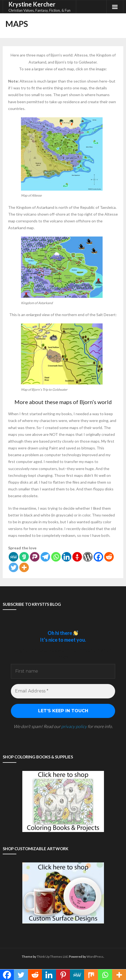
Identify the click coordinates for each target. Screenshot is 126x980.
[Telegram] (45, 557)
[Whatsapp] (56, 557)
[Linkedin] (67, 557)
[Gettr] (77, 557)
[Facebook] (98, 557)
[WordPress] (88, 557)
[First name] (63, 671)
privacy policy (74, 726)
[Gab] (24, 557)
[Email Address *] (63, 691)
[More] (24, 567)
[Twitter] (13, 567)
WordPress (95, 957)
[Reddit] (109, 557)
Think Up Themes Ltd (52, 957)
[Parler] (35, 557)
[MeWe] (13, 557)
